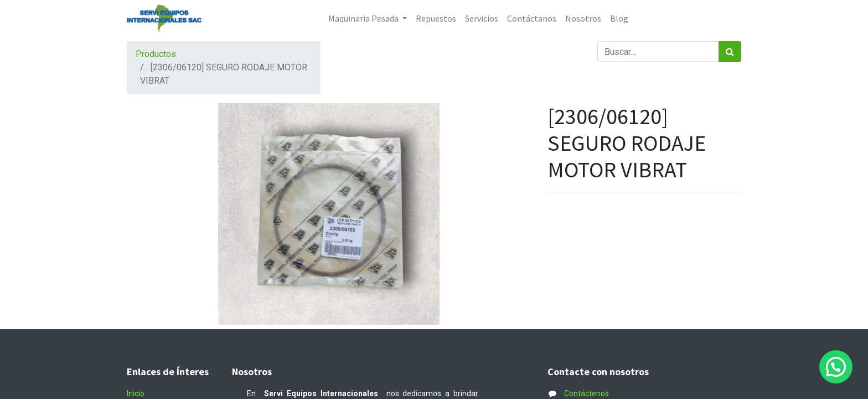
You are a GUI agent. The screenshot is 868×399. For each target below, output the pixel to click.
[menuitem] (436, 18)
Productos (156, 54)
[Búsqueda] (730, 52)
